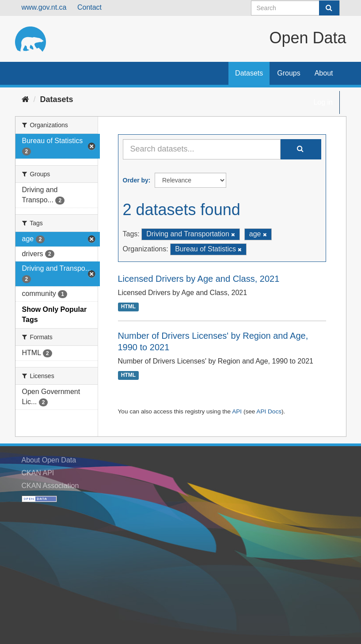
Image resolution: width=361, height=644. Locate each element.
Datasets (249, 73)
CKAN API (38, 473)
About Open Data (49, 460)
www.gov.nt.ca (44, 7)
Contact (89, 7)
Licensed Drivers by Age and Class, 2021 (199, 279)
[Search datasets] (295, 8)
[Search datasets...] (202, 149)
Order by (136, 180)
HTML (128, 307)
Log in (323, 102)
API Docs (269, 411)
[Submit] (329, 8)
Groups (289, 73)
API (237, 411)
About (324, 73)
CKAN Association (50, 486)
